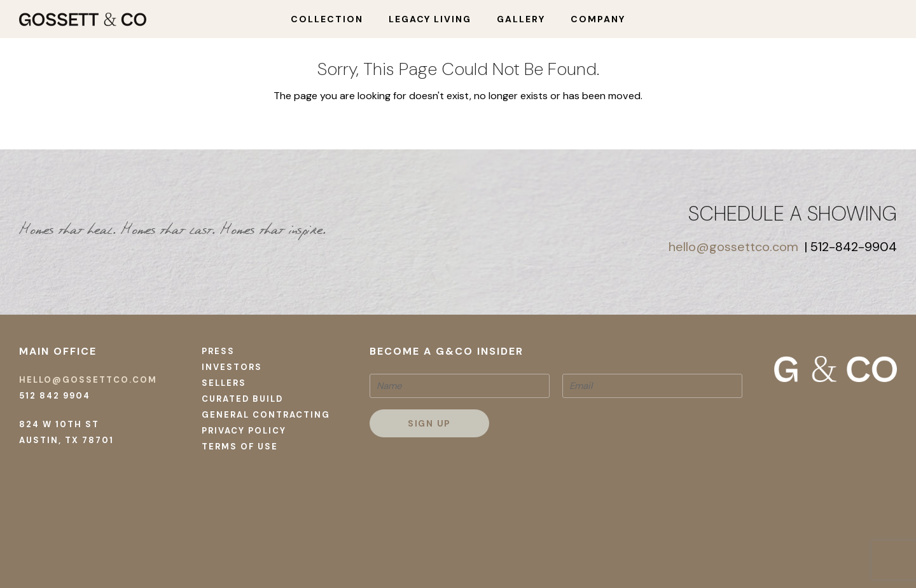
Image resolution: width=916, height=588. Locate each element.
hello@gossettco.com (733, 247)
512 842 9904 (55, 396)
